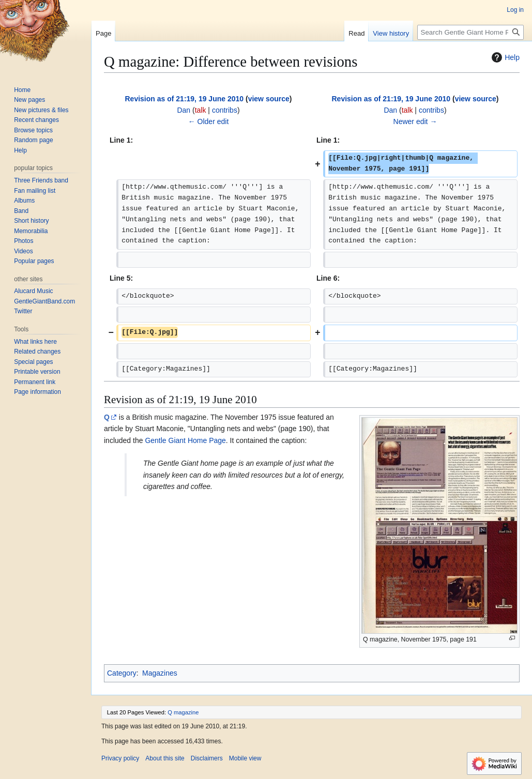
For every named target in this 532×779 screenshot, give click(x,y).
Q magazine (183, 712)
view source (269, 99)
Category (122, 673)
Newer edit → (415, 121)
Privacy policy (120, 758)
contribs (225, 110)
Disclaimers (207, 758)
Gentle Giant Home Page (185, 440)
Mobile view (245, 758)
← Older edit (209, 121)
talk (201, 110)
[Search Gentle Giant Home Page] (470, 32)
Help (504, 57)
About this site (165, 758)
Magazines (160, 673)
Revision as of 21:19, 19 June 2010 (185, 99)
